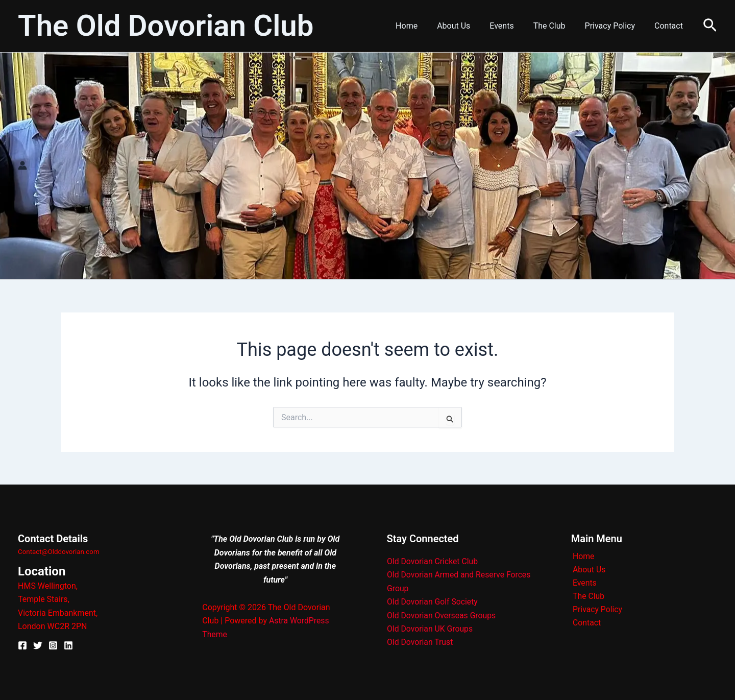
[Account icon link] (22, 165)
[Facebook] (22, 645)
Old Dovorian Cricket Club (433, 561)
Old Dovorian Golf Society (433, 602)
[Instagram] (53, 645)
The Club (557, 26)
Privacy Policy (614, 26)
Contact (670, 26)
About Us (467, 26)
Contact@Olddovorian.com (59, 552)
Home (423, 26)
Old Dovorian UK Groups (431, 629)
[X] (38, 645)
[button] (710, 26)
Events (512, 26)
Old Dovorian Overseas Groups (442, 615)
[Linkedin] (68, 645)
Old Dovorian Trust (420, 643)
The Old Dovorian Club (166, 26)
